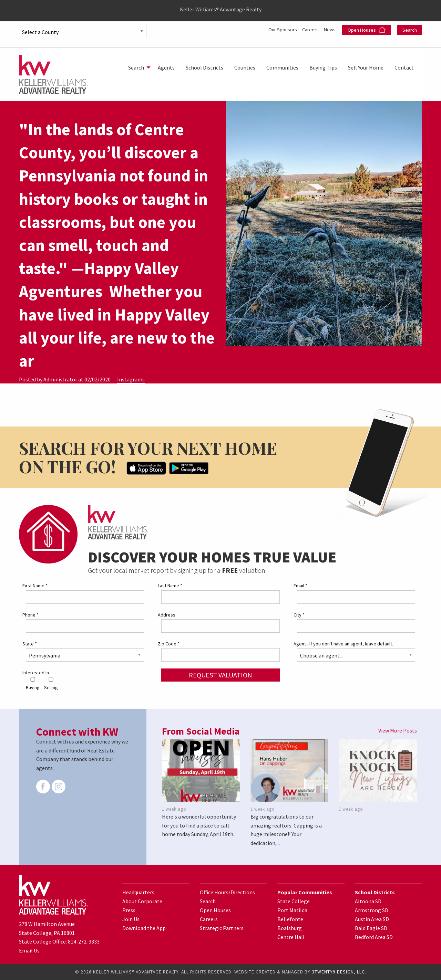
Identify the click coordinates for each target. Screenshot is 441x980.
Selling (51, 684)
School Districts (204, 67)
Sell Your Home (366, 67)
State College (294, 901)
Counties (245, 67)
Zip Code (169, 644)
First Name (35, 586)
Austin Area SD (372, 919)
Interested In (36, 673)
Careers (309, 29)
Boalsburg (290, 928)
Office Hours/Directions (227, 892)
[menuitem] (137, 67)
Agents (166, 67)
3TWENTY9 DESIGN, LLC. (339, 972)
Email (300, 586)
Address (167, 615)
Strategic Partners (222, 928)
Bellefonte (290, 919)
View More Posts (398, 730)
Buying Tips (323, 67)
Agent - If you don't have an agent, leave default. (343, 644)
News (330, 29)
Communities (282, 67)
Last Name (170, 586)
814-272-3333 (84, 941)
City (299, 615)
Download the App (144, 928)
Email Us (29, 950)
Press (129, 910)
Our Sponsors (278, 29)
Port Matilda (292, 910)
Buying (33, 684)
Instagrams (131, 379)
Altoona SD (368, 901)
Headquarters (138, 892)
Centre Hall (291, 937)
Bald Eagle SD (371, 928)
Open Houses (367, 30)
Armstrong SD (372, 910)
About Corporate (142, 901)
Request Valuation (220, 675)
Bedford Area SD (374, 937)
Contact (404, 67)
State (30, 644)
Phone (30, 615)
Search (410, 30)
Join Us (131, 919)
